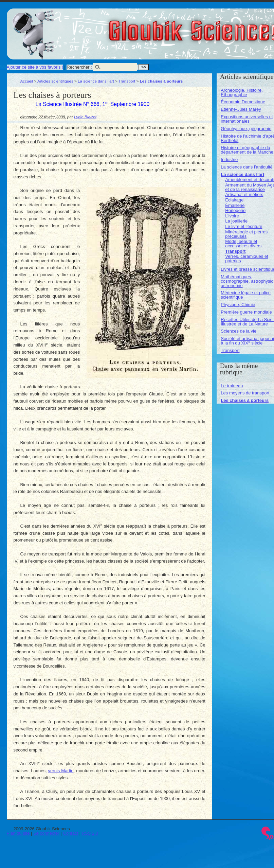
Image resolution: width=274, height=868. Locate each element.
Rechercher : (79, 67)
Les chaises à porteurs (245, 400)
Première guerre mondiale (246, 312)
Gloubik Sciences (234, 26)
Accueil (27, 81)
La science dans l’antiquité (247, 167)
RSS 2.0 (90, 833)
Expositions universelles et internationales (247, 119)
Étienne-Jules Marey (241, 109)
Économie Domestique (243, 102)
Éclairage (234, 200)
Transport (127, 81)
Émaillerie (235, 205)
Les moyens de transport (245, 393)
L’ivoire (232, 216)
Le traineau (232, 386)
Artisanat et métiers (244, 194)
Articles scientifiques (55, 81)
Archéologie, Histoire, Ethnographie (242, 92)
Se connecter (46, 833)
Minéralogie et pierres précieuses (246, 234)
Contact (70, 833)
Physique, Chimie (238, 305)
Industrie (229, 160)
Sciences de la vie (239, 331)
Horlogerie (235, 210)
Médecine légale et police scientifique (246, 295)
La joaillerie (236, 221)
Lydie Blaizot (85, 117)
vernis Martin (61, 771)
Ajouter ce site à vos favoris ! (35, 67)
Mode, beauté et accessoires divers (243, 244)
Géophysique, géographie (246, 129)
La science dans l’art (96, 81)
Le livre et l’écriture (244, 226)
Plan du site (18, 833)
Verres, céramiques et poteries (246, 259)
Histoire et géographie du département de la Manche (247, 150)
